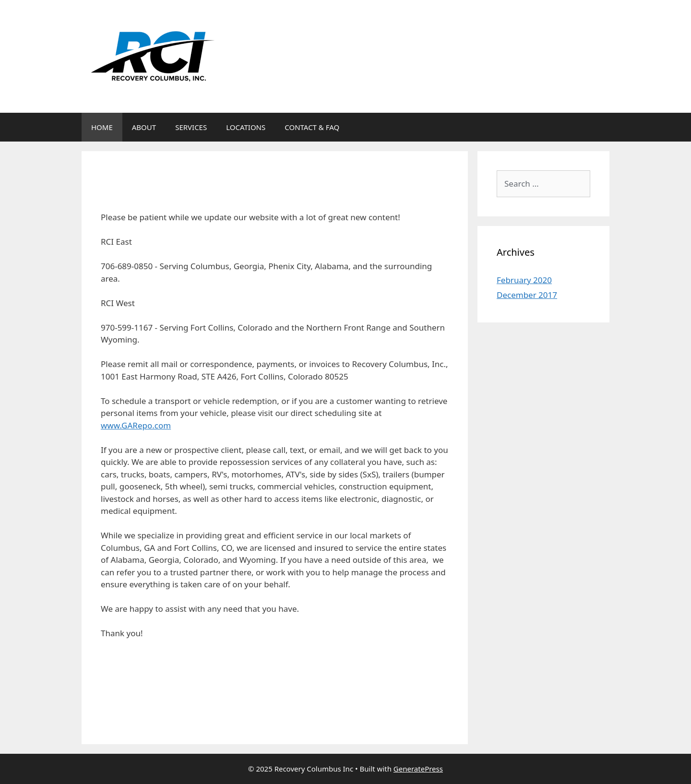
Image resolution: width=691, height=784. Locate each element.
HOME (102, 127)
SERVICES (191, 127)
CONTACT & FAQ (312, 127)
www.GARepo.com (136, 425)
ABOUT (144, 127)
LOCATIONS (246, 127)
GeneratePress (418, 769)
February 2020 (524, 280)
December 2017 (527, 295)
